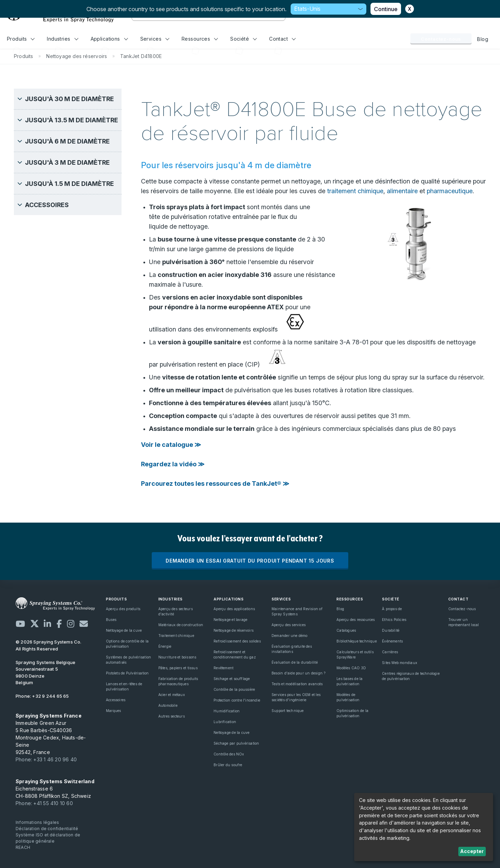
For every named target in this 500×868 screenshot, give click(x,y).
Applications (109, 39)
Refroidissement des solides (237, 641)
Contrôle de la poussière (234, 689)
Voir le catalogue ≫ (171, 445)
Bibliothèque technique (357, 641)
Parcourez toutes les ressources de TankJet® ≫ (215, 484)
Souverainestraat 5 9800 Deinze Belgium (45, 673)
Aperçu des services (289, 625)
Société (244, 39)
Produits (21, 39)
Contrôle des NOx (229, 754)
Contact (282, 39)
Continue (386, 9)
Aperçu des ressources (356, 620)
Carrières (390, 652)
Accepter (472, 851)
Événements (392, 641)
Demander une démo (290, 636)
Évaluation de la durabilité (295, 662)
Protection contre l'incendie (237, 700)
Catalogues (346, 630)
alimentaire (402, 191)
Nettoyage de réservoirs (234, 630)
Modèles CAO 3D (351, 668)
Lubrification (225, 722)
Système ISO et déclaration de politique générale (48, 838)
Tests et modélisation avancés (297, 684)
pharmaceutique (450, 191)
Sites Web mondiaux (399, 663)
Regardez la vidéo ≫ (173, 464)
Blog (483, 39)
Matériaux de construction (181, 625)
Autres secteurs (172, 716)
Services (155, 39)
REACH (23, 847)
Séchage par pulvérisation (236, 743)
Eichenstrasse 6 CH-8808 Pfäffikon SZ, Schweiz (55, 789)
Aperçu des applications (234, 609)
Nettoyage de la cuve (124, 630)
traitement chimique (355, 191)
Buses (111, 620)
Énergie (165, 646)
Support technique (288, 711)
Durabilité (391, 630)
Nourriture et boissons (177, 657)
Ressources (200, 39)
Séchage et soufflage (232, 679)
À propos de (392, 609)
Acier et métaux (172, 695)
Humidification (227, 711)
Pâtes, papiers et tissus (178, 668)
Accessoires (116, 700)
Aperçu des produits (123, 609)
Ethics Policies (394, 620)
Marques (113, 711)
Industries (62, 39)
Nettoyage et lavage (230, 620)
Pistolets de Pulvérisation (127, 673)
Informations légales (37, 822)
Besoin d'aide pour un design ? (298, 673)
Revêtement (223, 668)
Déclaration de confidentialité (47, 829)
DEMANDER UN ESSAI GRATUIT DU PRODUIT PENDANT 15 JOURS (250, 561)
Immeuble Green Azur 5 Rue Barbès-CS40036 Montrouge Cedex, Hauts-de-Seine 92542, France (51, 734)
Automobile (168, 705)
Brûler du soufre (228, 765)
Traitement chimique (176, 636)
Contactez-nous (441, 39)
